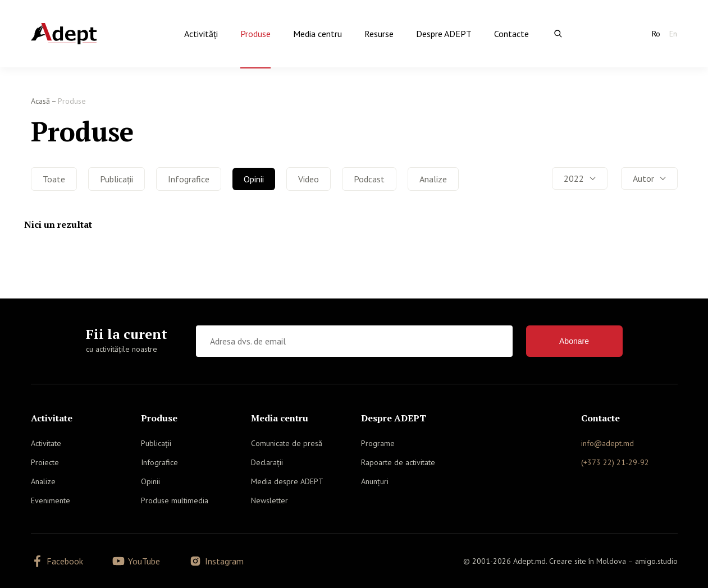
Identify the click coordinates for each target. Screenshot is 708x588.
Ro (656, 34)
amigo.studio (656, 561)
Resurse (379, 34)
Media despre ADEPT (287, 481)
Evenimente (51, 500)
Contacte (511, 34)
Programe (378, 443)
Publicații (117, 179)
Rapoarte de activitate (398, 462)
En (673, 34)
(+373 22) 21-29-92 (615, 462)
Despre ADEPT (444, 34)
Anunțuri (375, 481)
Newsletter (270, 500)
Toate (54, 179)
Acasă (40, 101)
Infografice (189, 179)
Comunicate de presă (287, 443)
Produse (255, 34)
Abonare (574, 341)
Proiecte (45, 462)
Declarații (267, 462)
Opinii (254, 179)
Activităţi (201, 34)
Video (309, 179)
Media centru (318, 34)
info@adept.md (607, 443)
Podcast (369, 179)
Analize (433, 179)
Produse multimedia (175, 500)
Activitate (46, 443)
